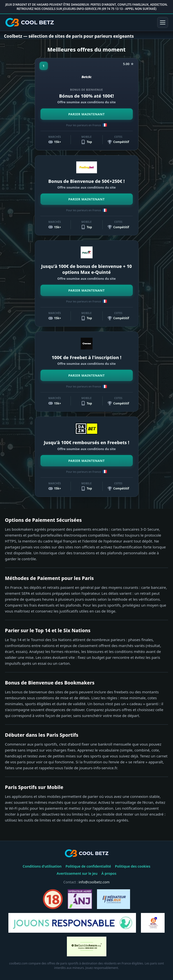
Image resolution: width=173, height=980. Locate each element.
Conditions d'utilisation (42, 866)
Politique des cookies (133, 866)
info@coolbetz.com (94, 882)
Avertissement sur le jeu (77, 873)
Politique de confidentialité (88, 866)
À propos (109, 873)
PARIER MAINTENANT (86, 114)
